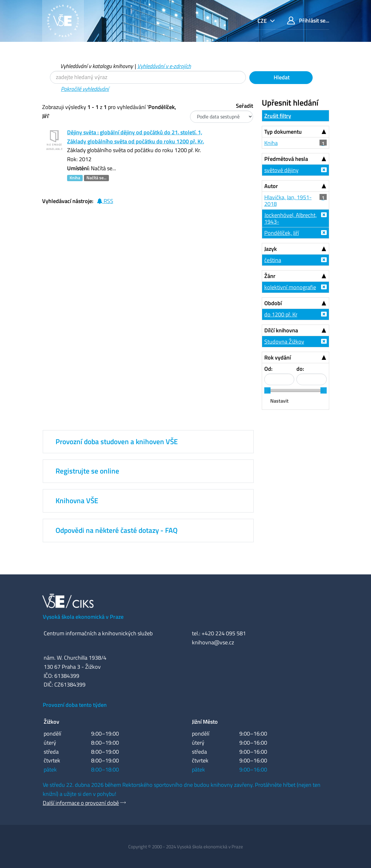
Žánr (270, 276)
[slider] (267, 390)
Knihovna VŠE (77, 501)
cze (263, 21)
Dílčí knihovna (281, 330)
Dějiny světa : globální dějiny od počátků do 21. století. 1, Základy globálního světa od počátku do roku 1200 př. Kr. (136, 137)
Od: (268, 369)
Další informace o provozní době (81, 803)
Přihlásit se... (308, 20)
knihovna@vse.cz (213, 642)
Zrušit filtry (278, 116)
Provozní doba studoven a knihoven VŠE (117, 442)
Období (273, 303)
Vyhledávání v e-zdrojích (164, 66)
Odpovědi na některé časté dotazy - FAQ (117, 530)
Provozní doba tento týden (75, 705)
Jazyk (271, 249)
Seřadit (244, 106)
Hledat (281, 77)
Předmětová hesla (286, 159)
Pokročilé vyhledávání (85, 89)
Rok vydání (278, 357)
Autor (271, 186)
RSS (105, 201)
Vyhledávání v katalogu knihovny (97, 66)
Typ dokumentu (283, 132)
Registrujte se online (87, 471)
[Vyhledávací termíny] (148, 77)
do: (300, 369)
